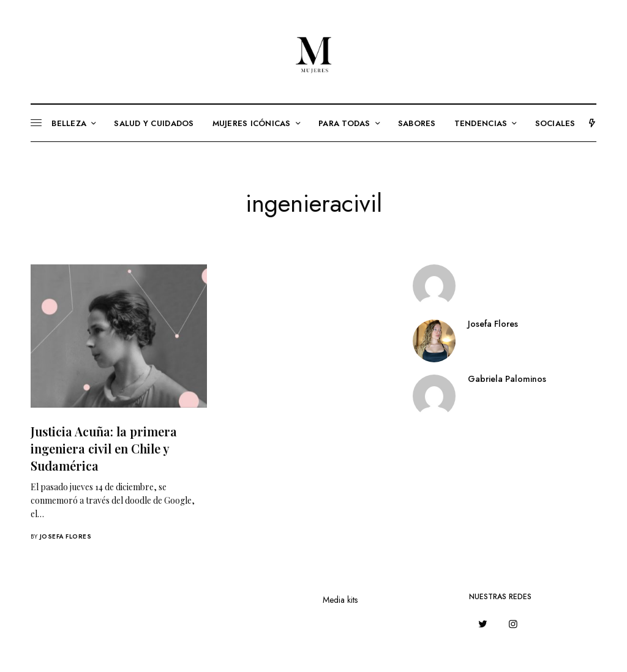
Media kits (340, 600)
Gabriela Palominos (507, 379)
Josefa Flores (66, 536)
